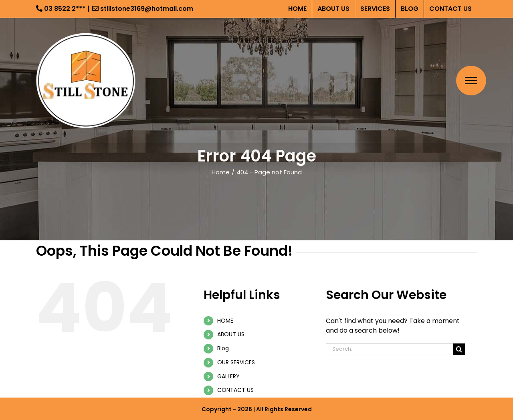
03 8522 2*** (61, 9)
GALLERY (228, 376)
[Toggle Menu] (471, 81)
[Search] (459, 349)
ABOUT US (231, 334)
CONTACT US (235, 390)
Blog (223, 348)
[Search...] (390, 349)
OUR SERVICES (236, 362)
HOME (225, 321)
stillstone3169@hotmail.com (143, 9)
